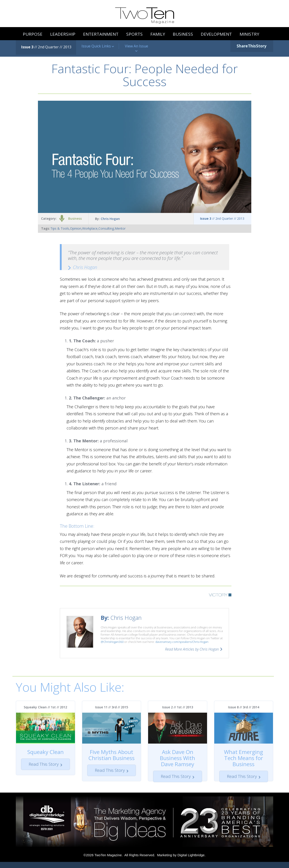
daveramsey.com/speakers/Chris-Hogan (182, 642)
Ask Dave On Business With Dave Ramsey (177, 758)
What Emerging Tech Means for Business (244, 758)
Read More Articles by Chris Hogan (192, 649)
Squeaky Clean (45, 752)
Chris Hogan (110, 219)
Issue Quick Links (98, 46)
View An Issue (136, 48)
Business (75, 218)
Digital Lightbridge (191, 861)
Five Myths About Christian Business (112, 755)
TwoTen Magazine (108, 861)
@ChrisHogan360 (112, 642)
